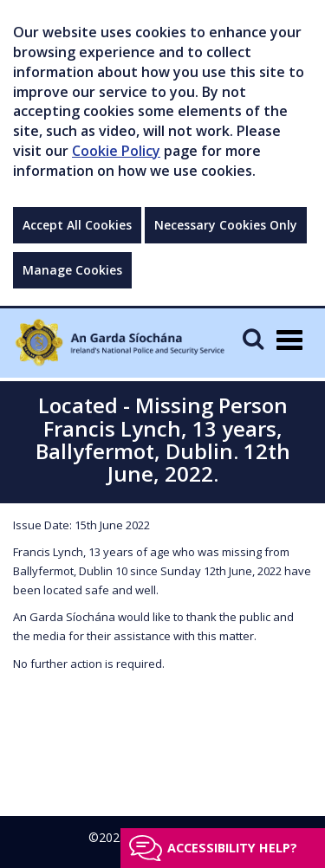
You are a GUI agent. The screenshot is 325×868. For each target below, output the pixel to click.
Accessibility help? (232, 848)
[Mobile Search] (253, 338)
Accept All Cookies (77, 225)
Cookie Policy (116, 151)
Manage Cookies (72, 270)
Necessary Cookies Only (226, 225)
